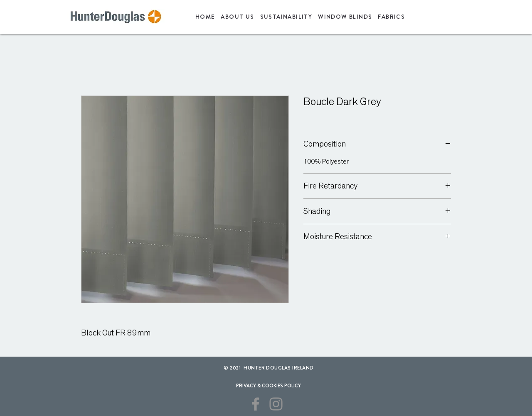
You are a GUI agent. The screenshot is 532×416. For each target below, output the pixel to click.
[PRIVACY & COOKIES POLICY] (268, 386)
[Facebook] (256, 404)
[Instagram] (276, 404)
